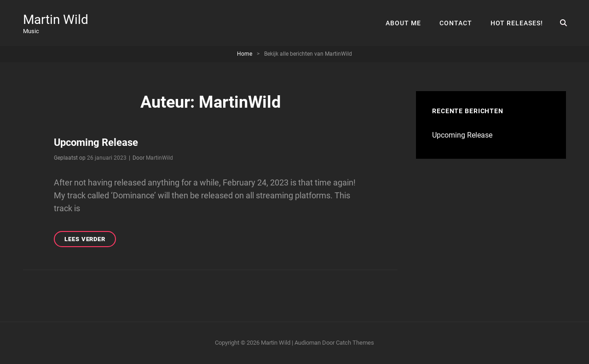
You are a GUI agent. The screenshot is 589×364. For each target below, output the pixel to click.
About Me (403, 23)
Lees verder (90, 240)
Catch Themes (355, 343)
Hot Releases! (517, 23)
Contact (456, 23)
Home (245, 54)
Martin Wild (56, 20)
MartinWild (159, 158)
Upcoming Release (96, 142)
